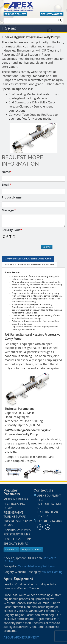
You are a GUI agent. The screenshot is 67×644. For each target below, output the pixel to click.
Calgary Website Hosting (20, 572)
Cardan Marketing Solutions (36, 566)
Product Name (12, 197)
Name (7, 172)
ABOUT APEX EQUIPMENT (21, 638)
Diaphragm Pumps (17, 530)
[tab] (28, 259)
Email (7, 185)
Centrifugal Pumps (18, 539)
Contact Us (12, 550)
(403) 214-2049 (52, 521)
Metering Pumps (16, 499)
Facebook (40, 527)
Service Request (15, 14)
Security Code (12, 230)
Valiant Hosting (52, 572)
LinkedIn (48, 527)
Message (9, 210)
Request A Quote (52, 14)
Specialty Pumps (16, 544)
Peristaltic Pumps (17, 534)
